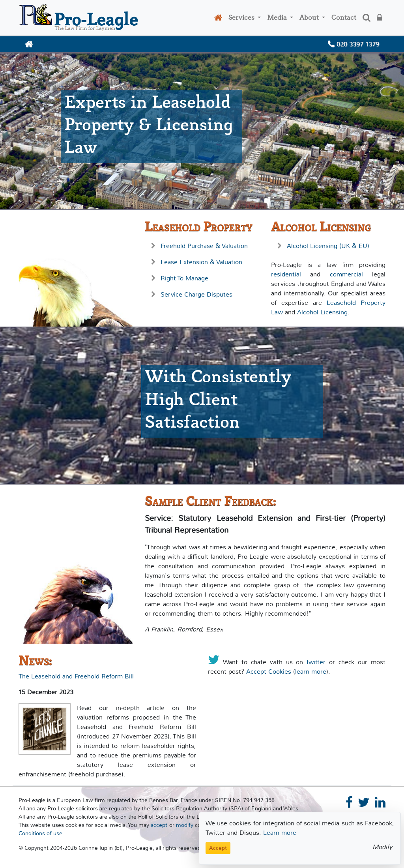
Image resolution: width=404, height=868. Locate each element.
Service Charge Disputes (196, 294)
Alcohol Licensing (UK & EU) (328, 246)
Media (278, 18)
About (310, 18)
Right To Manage (184, 278)
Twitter (316, 662)
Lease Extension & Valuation (201, 262)
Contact (344, 18)
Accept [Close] (218, 848)
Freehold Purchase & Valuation (204, 246)
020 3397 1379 (353, 44)
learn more (311, 672)
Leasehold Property (198, 227)
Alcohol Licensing (321, 227)
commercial (346, 274)
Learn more (280, 833)
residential (286, 274)
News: (35, 661)
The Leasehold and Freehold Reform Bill (76, 676)
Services (242, 18)
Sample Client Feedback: (210, 501)
